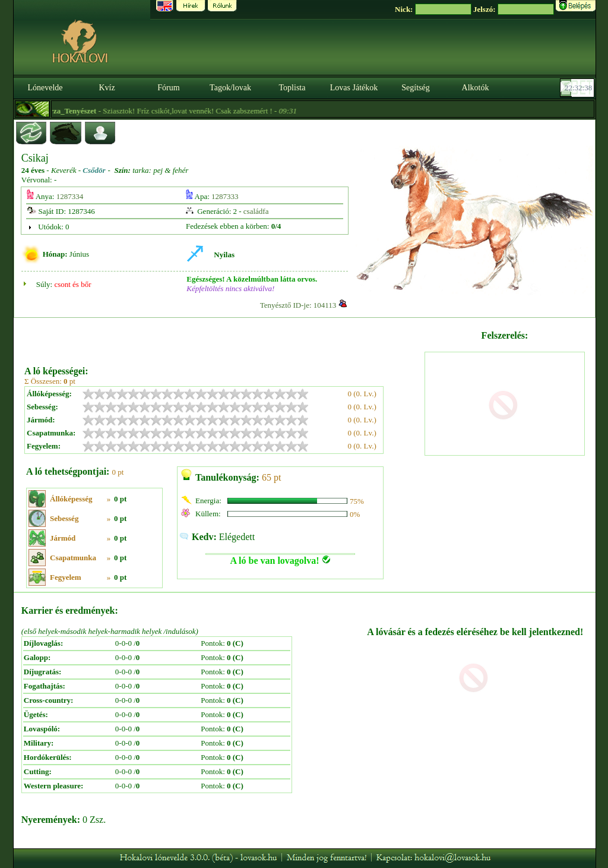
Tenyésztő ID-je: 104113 (298, 305)
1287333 (225, 196)
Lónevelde (45, 88)
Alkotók (476, 88)
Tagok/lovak (230, 88)
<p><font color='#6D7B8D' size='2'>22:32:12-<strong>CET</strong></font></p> (578, 88)
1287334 (70, 196)
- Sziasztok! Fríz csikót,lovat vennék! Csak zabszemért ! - (179, 111)
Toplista (292, 88)
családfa (256, 211)
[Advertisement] (223, 337)
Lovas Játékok (354, 88)
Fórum (168, 88)
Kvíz (107, 88)
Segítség (415, 88)
